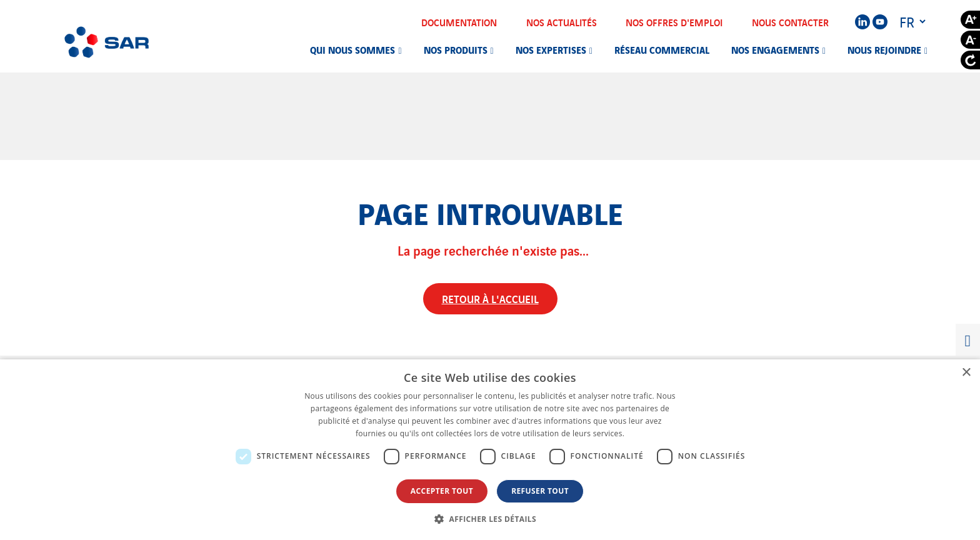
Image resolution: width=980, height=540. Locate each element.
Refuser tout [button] (540, 491)
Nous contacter (798, 22)
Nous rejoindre (884, 49)
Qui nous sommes (352, 49)
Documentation (467, 22)
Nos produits (456, 49)
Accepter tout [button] (442, 491)
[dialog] (490, 450)
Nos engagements (775, 49)
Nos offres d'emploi (682, 22)
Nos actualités (570, 22)
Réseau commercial (662, 49)
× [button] (966, 373)
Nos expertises (551, 49)
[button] (490, 519)
